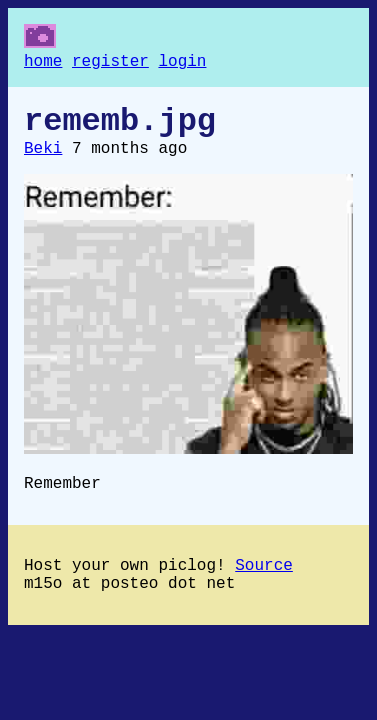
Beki (43, 161)
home (43, 64)
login (182, 64)
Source (264, 586)
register (110, 64)
